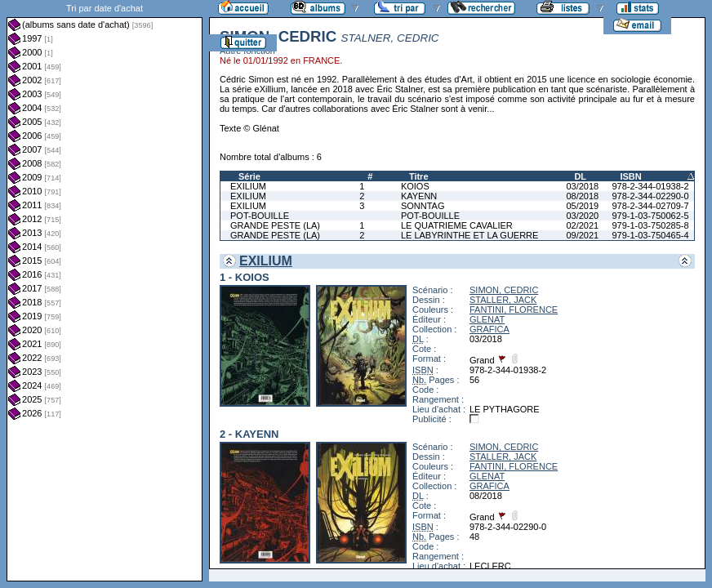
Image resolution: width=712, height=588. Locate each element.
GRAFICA (489, 329)
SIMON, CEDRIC (504, 290)
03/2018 (582, 186)
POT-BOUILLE (260, 216)
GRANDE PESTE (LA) (275, 225)
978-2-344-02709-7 (650, 206)
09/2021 (582, 235)
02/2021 (582, 225)
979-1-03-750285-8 (650, 225)
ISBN (630, 176)
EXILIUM (248, 186)
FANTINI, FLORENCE (514, 310)
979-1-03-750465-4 (650, 235)
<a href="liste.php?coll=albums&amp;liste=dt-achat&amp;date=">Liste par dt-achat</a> (105, 291)
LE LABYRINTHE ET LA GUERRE (470, 235)
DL (580, 176)
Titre (419, 176)
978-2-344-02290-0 (650, 196)
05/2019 (582, 206)
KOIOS (415, 186)
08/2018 (582, 196)
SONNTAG (423, 206)
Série (249, 176)
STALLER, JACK (503, 300)
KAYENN (419, 196)
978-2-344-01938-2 (650, 186)
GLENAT (487, 319)
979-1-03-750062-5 (650, 216)
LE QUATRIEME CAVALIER (457, 225)
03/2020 (582, 216)
